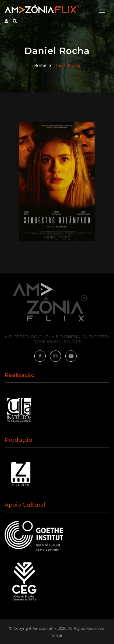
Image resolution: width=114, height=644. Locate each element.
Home (40, 65)
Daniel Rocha (67, 65)
